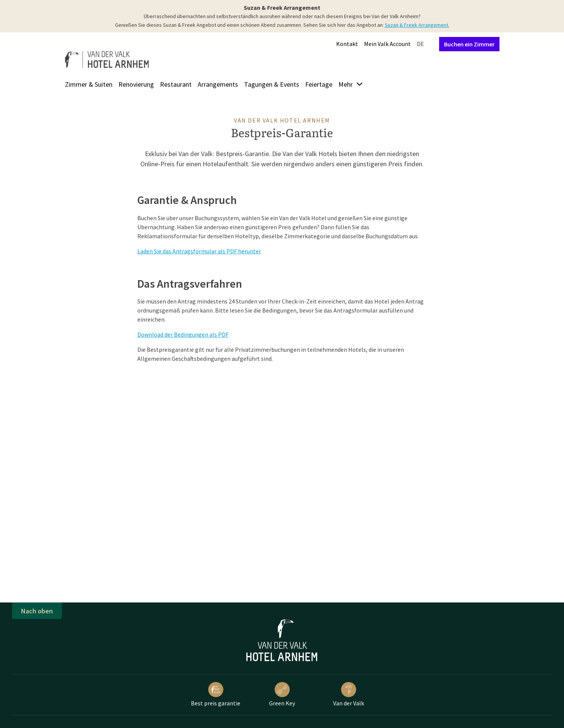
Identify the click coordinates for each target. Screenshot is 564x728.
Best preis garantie (216, 694)
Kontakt (347, 44)
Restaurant (176, 84)
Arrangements (218, 84)
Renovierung (136, 84)
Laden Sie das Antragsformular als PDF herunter (199, 251)
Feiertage (319, 84)
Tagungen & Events (272, 84)
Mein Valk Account (387, 44)
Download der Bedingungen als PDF (183, 334)
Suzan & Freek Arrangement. (417, 25)
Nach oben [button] (37, 611)
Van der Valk (349, 694)
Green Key (282, 694)
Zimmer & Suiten (89, 84)
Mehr (351, 84)
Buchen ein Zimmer (469, 44)
